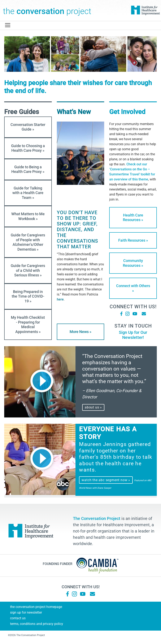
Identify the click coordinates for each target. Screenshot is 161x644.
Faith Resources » (133, 240)
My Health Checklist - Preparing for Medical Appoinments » (28, 325)
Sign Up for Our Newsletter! (133, 335)
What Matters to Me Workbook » (28, 216)
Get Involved (127, 112)
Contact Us (18, 618)
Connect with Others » (133, 288)
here (60, 299)
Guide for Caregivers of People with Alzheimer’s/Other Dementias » (28, 242)
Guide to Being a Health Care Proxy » (28, 169)
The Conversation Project (47, 10)
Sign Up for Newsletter (26, 612)
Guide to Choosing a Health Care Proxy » (28, 148)
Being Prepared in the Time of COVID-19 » (28, 296)
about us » (93, 407)
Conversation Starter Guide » (28, 127)
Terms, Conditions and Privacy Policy (37, 624)
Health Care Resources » (133, 218)
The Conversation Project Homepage (36, 607)
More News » (80, 332)
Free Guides (22, 112)
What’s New (74, 112)
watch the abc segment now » (106, 480)
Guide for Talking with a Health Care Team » (28, 193)
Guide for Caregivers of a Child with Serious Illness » (28, 270)
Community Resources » (133, 263)
